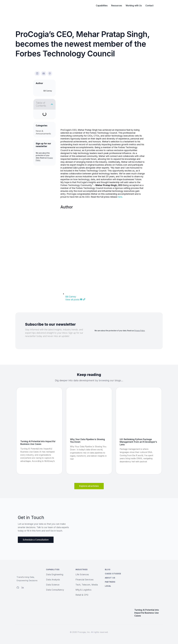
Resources (117, 6)
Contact (149, 6)
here (120, 197)
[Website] (84, 300)
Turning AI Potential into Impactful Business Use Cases (38, 443)
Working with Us (134, 6)
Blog (108, 570)
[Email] (81, 300)
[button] (37, 73)
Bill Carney (71, 297)
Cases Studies (113, 574)
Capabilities (102, 6)
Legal (108, 586)
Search (161, 6)
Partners (110, 582)
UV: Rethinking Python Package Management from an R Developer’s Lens (138, 442)
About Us (110, 578)
